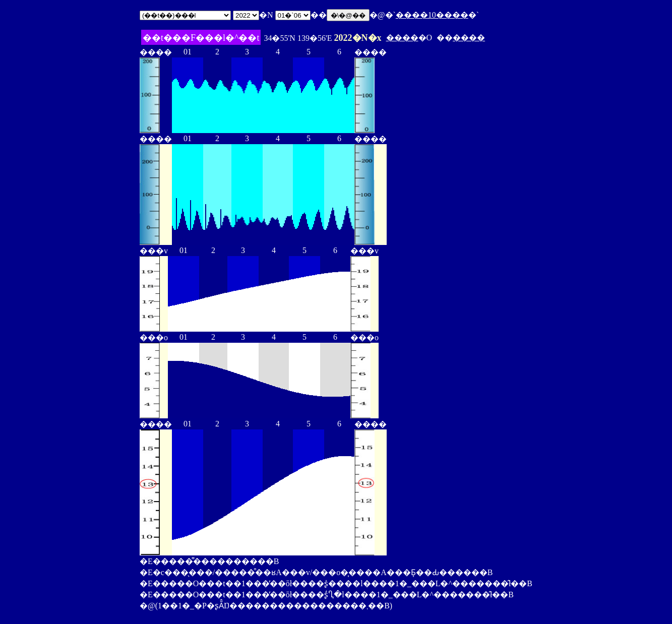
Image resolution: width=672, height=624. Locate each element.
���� (402, 38)
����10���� (432, 15)
